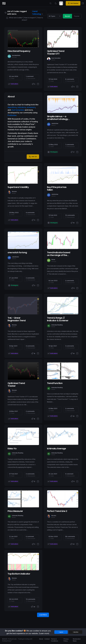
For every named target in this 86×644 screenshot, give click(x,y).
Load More (43, 615)
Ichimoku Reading (57, 325)
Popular (77, 16)
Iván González (56, 58)
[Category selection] (55, 16)
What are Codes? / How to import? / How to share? (24, 19)
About (41, 639)
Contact (47, 639)
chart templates (18, 110)
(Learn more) (44, 633)
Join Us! (33, 157)
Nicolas (14, 191)
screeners (31, 107)
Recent (67, 16)
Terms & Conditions (55, 640)
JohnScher (55, 123)
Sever (53, 259)
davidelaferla (16, 55)
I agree (61, 632)
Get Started (73, 3)
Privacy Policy (66, 640)
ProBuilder (12, 115)
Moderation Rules (77, 640)
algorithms (12, 107)
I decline (76, 632)
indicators (22, 107)
